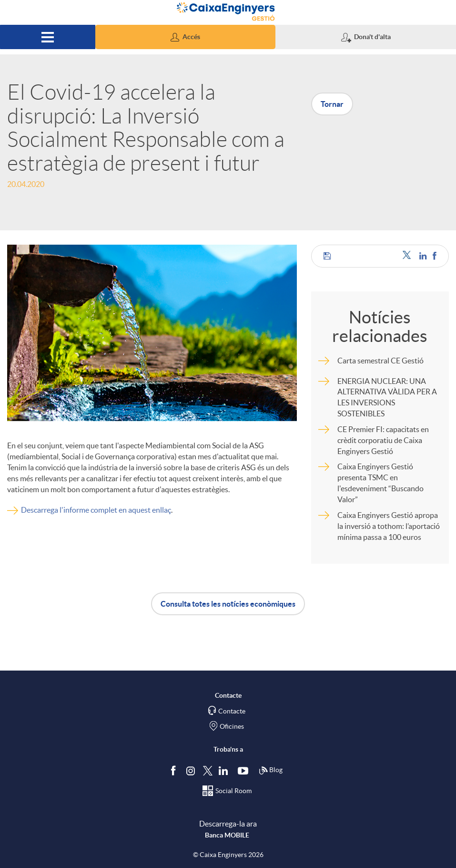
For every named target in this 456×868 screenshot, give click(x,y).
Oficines (232, 726)
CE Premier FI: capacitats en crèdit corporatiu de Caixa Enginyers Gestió (383, 440)
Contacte (232, 711)
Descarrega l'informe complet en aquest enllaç (96, 510)
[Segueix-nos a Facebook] (175, 770)
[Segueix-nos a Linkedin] (225, 770)
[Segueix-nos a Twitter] (208, 770)
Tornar (332, 104)
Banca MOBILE (227, 835)
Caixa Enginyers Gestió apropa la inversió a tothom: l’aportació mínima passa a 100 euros (389, 526)
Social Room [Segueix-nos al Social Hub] (233, 791)
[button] (186, 37)
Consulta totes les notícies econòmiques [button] (228, 604)
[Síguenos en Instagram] (191, 770)
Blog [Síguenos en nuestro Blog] (271, 771)
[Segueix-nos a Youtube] (245, 770)
